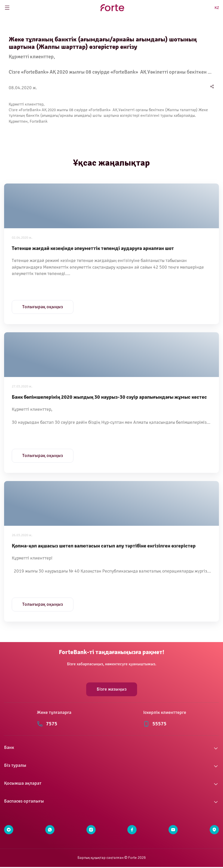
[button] (111, 748)
